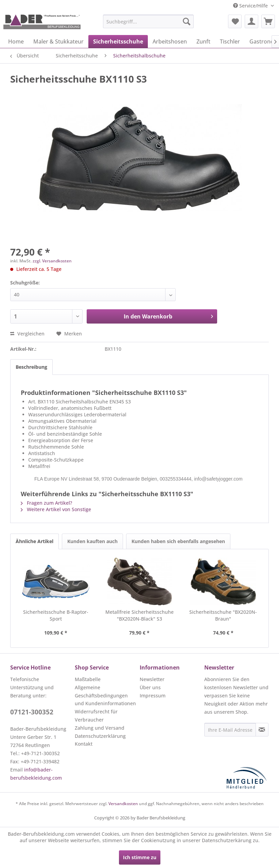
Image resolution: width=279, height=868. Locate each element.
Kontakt (84, 744)
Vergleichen (27, 334)
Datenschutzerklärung (100, 736)
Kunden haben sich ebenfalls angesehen (178, 541)
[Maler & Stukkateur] (58, 41)
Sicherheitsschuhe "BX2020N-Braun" (223, 615)
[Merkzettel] (235, 21)
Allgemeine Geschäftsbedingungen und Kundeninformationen (105, 696)
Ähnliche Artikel (34, 541)
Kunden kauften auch (92, 541)
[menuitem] (148, 21)
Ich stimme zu (140, 857)
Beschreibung (31, 367)
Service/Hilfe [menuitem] (251, 6)
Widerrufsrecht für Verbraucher (96, 716)
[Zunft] (203, 41)
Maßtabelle (88, 679)
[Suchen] (187, 21)
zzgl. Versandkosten (52, 261)
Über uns (150, 687)
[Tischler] (230, 41)
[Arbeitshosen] (170, 41)
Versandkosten (123, 804)
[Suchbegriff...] (148, 21)
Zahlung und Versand (100, 728)
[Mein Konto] (251, 21)
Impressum (153, 696)
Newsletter (152, 679)
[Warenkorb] (268, 21)
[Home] (16, 41)
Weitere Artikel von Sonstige (56, 509)
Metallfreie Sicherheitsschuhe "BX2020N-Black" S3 (139, 615)
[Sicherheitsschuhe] (118, 41)
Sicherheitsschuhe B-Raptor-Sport (56, 615)
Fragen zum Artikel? (46, 503)
